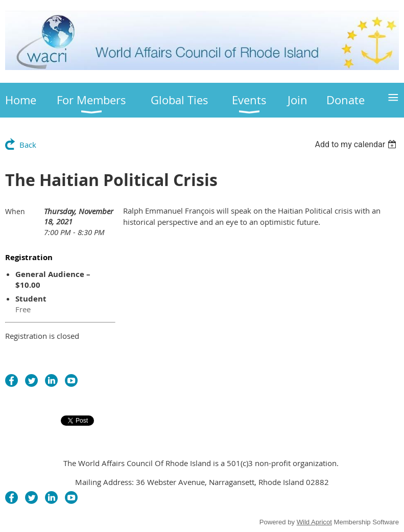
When (15, 211)
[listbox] (357, 144)
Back (28, 145)
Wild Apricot (314, 522)
